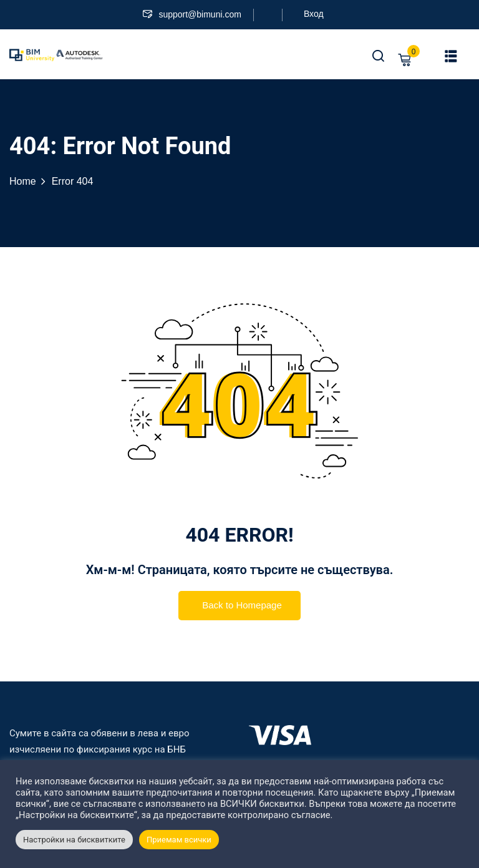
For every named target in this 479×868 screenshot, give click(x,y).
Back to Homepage (239, 606)
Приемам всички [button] (179, 840)
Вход (314, 14)
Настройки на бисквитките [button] (74, 840)
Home (23, 181)
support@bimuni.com (192, 14)
